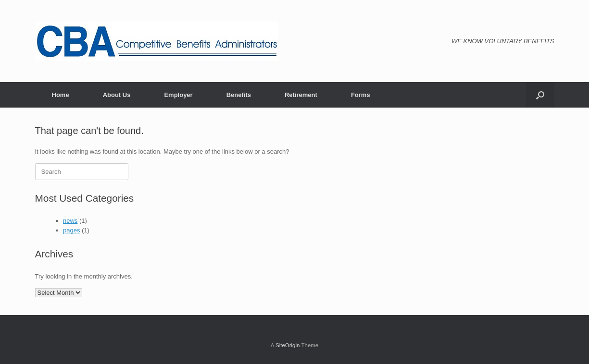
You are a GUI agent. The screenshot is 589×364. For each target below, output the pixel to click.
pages (71, 230)
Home (61, 95)
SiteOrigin (288, 345)
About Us (117, 95)
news (70, 221)
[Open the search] (540, 95)
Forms (361, 95)
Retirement (301, 95)
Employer (178, 95)
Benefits (239, 95)
